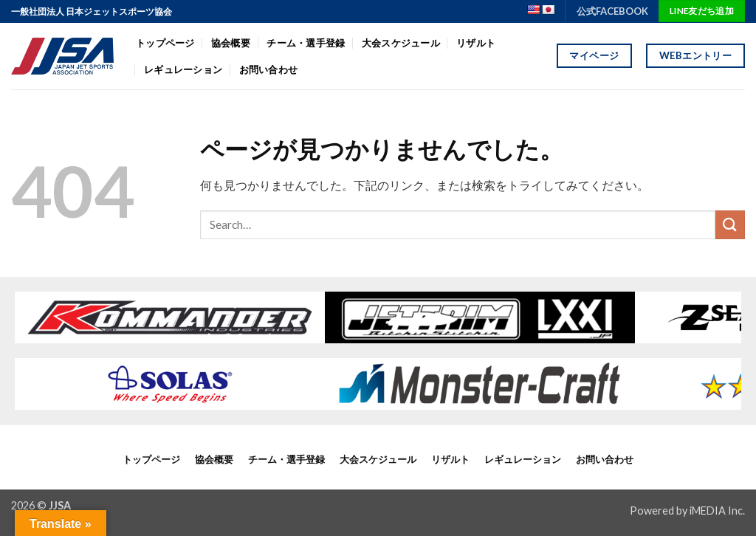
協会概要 (231, 43)
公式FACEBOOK (612, 11)
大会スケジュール (401, 43)
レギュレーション (183, 69)
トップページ (165, 43)
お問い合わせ (269, 69)
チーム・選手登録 (306, 43)
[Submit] (730, 225)
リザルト (476, 43)
